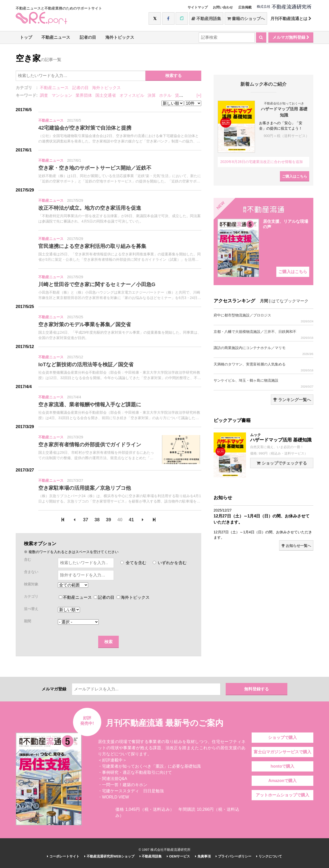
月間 (264, 301)
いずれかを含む (170, 563)
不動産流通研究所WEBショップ (109, 856)
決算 (152, 95)
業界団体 (84, 95)
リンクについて (269, 856)
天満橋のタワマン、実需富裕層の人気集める (263, 367)
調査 (44, 95)
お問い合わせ (223, 7)
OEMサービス (178, 856)
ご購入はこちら (295, 176)
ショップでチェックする (282, 463)
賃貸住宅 (183, 95)
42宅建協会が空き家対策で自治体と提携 (85, 128)
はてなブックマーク (290, 301)
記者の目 (88, 37)
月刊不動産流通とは (291, 19)
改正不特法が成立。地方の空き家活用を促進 (90, 208)
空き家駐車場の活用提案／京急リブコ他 (85, 488)
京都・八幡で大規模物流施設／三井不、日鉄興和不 (263, 335)
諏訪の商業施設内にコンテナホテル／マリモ (263, 351)
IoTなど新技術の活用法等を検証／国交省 (86, 364)
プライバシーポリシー (234, 856)
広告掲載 (245, 7)
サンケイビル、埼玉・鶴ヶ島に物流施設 (263, 383)
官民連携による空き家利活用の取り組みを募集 (92, 246)
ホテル (165, 95)
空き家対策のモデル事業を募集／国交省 (85, 324)
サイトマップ (198, 7)
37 (86, 520)
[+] (199, 95)
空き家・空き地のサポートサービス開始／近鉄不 (95, 168)
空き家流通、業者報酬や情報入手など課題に (90, 404)
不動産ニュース (56, 37)
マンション (62, 95)
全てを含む (133, 563)
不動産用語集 (206, 19)
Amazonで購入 (282, 781)
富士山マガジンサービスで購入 (282, 752)
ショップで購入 (282, 737)
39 (108, 520)
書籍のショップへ (246, 19)
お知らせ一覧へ (296, 546)
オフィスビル (132, 95)
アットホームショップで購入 (282, 795)
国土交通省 (106, 95)
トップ (26, 37)
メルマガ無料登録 (291, 37)
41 (131, 520)
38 (97, 520)
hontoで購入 (282, 766)
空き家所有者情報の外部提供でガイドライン (90, 445)
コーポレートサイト (63, 856)
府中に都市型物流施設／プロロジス (263, 318)
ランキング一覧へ (292, 400)
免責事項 (203, 856)
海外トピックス (120, 37)
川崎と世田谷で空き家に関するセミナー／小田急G (97, 284)
